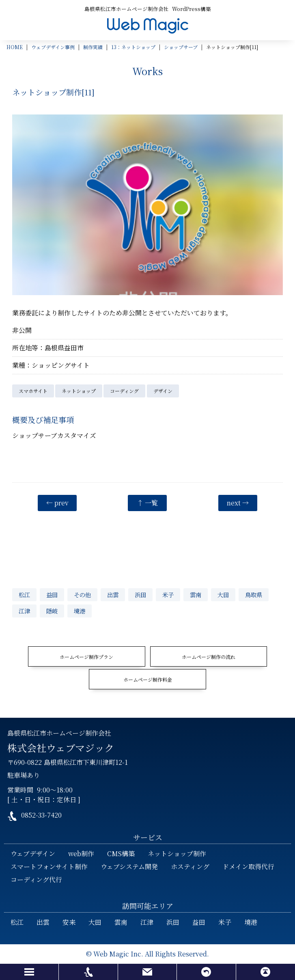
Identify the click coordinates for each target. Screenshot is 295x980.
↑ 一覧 (147, 503)
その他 (82, 595)
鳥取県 (254, 595)
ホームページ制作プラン (86, 657)
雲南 (196, 595)
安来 (69, 922)
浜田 (140, 595)
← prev (57, 503)
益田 (52, 595)
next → (238, 503)
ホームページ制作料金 (148, 679)
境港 (80, 611)
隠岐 (52, 611)
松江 (24, 595)
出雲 (113, 595)
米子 (168, 595)
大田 (223, 595)
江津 (24, 611)
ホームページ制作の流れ (209, 657)
